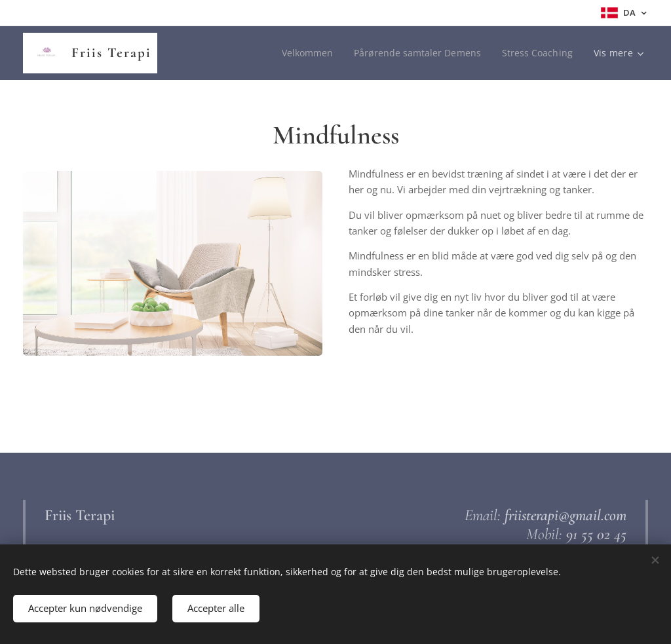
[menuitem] (305, 53)
